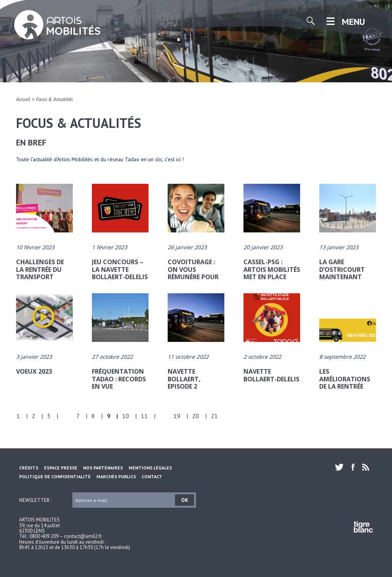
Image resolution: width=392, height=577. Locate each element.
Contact (152, 476)
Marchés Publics (116, 476)
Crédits (29, 468)
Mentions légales (150, 468)
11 (144, 416)
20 (196, 416)
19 (177, 416)
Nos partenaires (103, 468)
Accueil (23, 99)
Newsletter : (35, 500)
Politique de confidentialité (55, 476)
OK (185, 500)
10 (126, 416)
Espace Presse (61, 468)
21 (214, 416)
